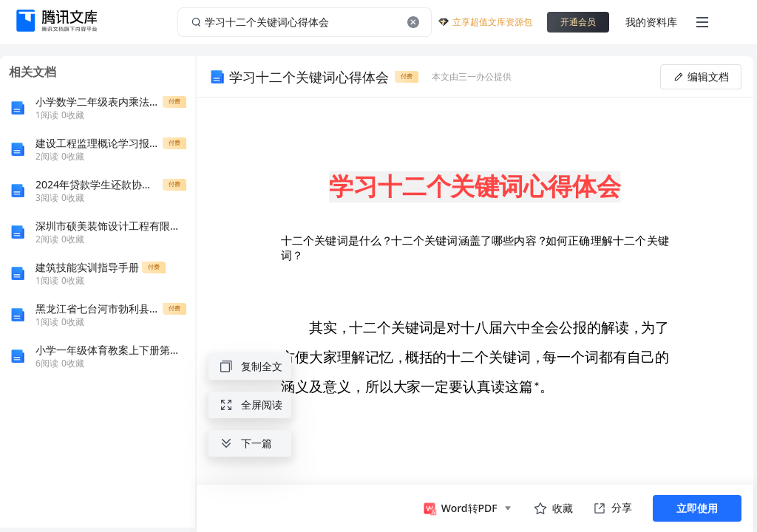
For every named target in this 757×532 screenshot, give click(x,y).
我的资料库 (651, 22)
